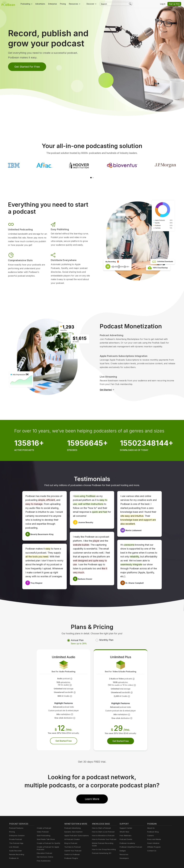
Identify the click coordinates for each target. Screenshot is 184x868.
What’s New (124, 824)
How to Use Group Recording (103, 842)
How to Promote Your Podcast (103, 832)
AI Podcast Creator (72, 832)
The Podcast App (16, 835)
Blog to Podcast (70, 835)
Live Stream (14, 839)
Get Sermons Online (45, 849)
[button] (26, 4)
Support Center (125, 820)
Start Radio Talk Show (45, 832)
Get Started (107, 386)
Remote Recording (16, 847)
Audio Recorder (15, 843)
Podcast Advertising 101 (101, 846)
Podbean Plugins (71, 851)
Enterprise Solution (16, 828)
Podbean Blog (153, 824)
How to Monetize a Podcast (102, 828)
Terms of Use (117, 863)
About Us (151, 820)
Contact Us (151, 843)
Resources (124, 847)
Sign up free (175, 4)
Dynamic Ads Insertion (73, 824)
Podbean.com (167, 863)
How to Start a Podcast (101, 820)
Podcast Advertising (72, 820)
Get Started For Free (26, 67)
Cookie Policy (103, 863)
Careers (150, 828)
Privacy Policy (89, 863)
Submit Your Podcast (72, 843)
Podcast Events (126, 832)
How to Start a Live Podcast (103, 824)
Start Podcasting (43, 828)
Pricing (61, 4)
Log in (164, 4)
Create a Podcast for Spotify (47, 835)
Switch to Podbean (72, 847)
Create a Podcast (43, 820)
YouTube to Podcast (72, 839)
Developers (124, 851)
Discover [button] (88, 4)
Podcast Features (16, 820)
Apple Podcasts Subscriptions (76, 828)
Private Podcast (15, 832)
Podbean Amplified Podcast (130, 839)
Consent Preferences (133, 863)
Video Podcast (42, 824)
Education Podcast (44, 846)
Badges (123, 843)
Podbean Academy (127, 835)
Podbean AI (14, 851)
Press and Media (154, 832)
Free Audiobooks (43, 853)
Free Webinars (125, 828)
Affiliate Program (153, 839)
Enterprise (51, 4)
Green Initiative (153, 835)
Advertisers (39, 4)
